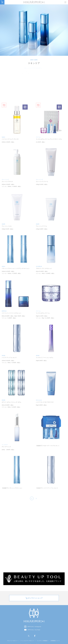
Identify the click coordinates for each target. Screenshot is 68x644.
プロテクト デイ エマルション (44, 268)
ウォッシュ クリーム (41, 226)
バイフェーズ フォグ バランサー (10, 139)
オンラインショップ (35, 606)
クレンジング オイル (7, 181)
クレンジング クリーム (42, 181)
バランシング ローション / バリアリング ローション (16, 268)
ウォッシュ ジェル (7, 226)
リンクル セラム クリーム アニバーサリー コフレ (49, 139)
